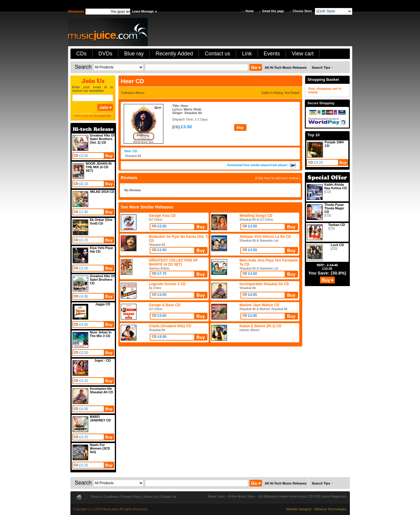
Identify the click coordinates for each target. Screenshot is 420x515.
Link (247, 54)
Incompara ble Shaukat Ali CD (102, 390)
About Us (151, 497)
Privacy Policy (131, 497)
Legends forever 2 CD (167, 284)
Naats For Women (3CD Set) (100, 448)
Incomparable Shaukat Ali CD (264, 284)
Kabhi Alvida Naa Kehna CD (336, 186)
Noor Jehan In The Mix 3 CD (101, 334)
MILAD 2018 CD (102, 192)
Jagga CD (103, 304)
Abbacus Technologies (331, 509)
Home (250, 11)
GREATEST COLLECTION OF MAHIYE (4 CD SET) (173, 262)
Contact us (218, 54)
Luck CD (337, 245)
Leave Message (143, 11)
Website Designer (299, 509)
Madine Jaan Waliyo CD (259, 305)
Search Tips (321, 68)
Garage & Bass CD (165, 305)
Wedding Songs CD (256, 216)
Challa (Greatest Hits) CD (170, 326)
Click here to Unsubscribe (92, 116)
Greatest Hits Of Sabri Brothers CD (102, 280)
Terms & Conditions (105, 497)
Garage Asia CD (162, 216)
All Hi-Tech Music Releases (286, 68)
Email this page (273, 11)
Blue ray (134, 54)
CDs (82, 54)
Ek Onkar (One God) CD (101, 222)
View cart (303, 54)
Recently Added (174, 54)
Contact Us (168, 497)
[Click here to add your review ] (277, 178)
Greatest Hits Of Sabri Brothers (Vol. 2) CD (102, 139)
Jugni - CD (103, 360)
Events (272, 54)
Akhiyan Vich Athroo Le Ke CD (265, 237)
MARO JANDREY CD (100, 418)
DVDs (106, 54)
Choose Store (302, 11)
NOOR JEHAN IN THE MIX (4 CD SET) (99, 167)
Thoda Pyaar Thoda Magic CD (334, 208)
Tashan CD (337, 225)
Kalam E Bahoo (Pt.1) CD (260, 326)
